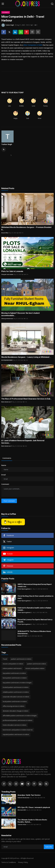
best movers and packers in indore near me (18, 730)
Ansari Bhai (5, 233)
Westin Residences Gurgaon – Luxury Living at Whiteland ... (26, 357)
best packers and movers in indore (15, 678)
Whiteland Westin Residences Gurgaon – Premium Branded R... (26, 229)
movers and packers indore (35, 668)
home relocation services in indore (15, 725)
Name (4, 465)
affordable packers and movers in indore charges (20, 716)
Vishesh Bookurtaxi (23, 798)
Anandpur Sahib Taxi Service (29, 795)
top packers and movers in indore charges (17, 683)
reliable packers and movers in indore (16, 692)
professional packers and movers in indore (18, 720)
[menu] (3, 4)
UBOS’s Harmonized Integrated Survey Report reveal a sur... (35, 585)
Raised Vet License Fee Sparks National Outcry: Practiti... (35, 621)
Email (4, 475)
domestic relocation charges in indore (16, 711)
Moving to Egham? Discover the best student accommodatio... (20, 314)
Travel (5, 659)
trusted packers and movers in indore (16, 687)
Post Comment (9, 501)
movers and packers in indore (13, 664)
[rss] (46, 784)
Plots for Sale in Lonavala (12, 271)
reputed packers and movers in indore (16, 734)
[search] (52, 4)
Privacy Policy (23, 862)
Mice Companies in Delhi (33, 45)
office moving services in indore (14, 706)
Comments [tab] (7, 458)
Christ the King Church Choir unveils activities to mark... (36, 597)
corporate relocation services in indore (16, 697)
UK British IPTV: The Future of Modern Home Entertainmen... (34, 632)
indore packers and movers (12, 668)
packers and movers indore (37, 664)
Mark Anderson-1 (7, 402)
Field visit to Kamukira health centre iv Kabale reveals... (34, 609)
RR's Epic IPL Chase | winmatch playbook (34, 807)
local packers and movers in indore (15, 701)
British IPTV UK (22, 636)
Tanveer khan (22, 824)
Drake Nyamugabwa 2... (25, 589)
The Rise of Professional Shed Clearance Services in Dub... (26, 399)
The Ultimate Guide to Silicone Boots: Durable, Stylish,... (32, 821)
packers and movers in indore (21, 659)
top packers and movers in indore (14, 673)
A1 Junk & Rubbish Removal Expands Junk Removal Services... (23, 442)
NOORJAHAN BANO (7, 360)
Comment (5, 484)
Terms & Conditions (9, 862)
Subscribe (49, 847)
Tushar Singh (7, 144)
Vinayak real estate (7, 274)
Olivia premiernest (7, 318)
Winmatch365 (22, 810)
